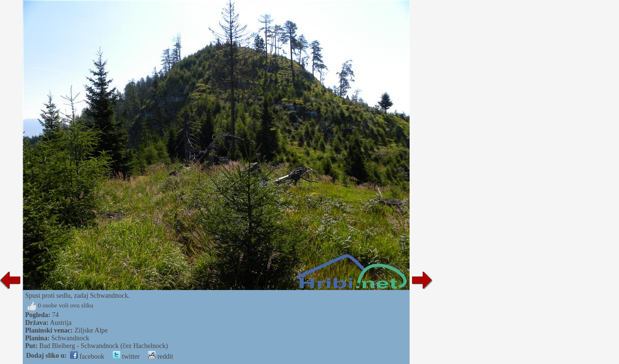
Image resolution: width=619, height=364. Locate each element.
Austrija (61, 323)
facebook (87, 357)
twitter (126, 357)
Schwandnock (70, 338)
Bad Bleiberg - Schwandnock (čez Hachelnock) (103, 346)
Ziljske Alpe (91, 330)
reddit (161, 357)
